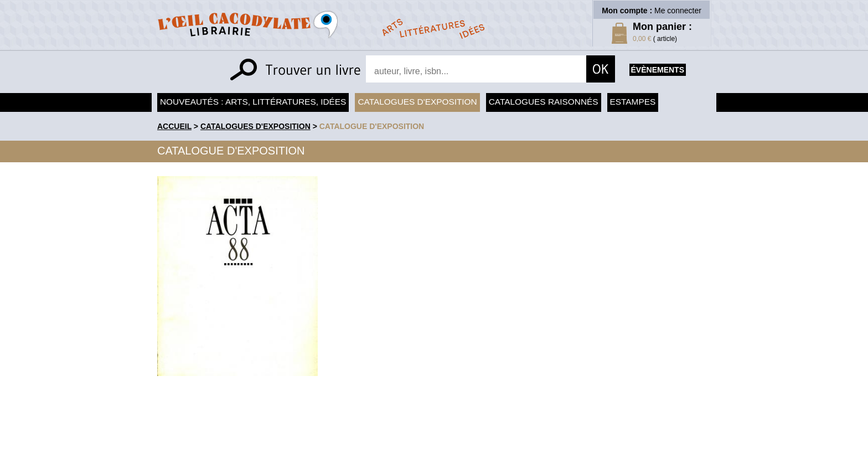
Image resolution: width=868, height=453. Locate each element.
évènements (658, 70)
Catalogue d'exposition (372, 126)
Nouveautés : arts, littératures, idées (253, 102)
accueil (174, 126)
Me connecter (678, 11)
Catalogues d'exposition (417, 102)
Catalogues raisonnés (544, 102)
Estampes (633, 102)
